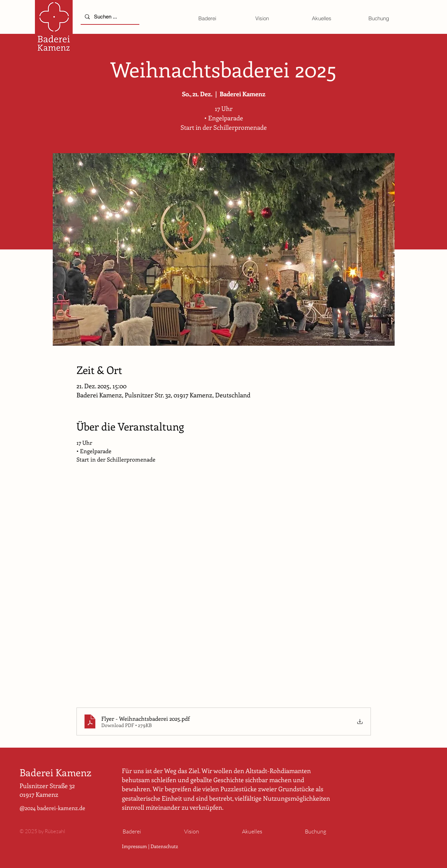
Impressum (134, 846)
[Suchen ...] (109, 17)
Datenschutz (164, 846)
